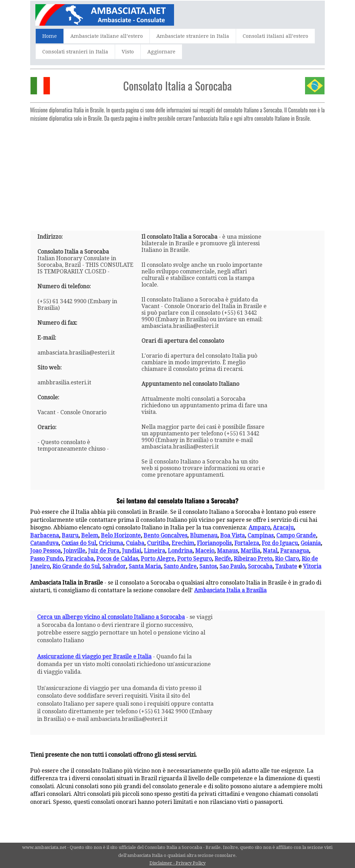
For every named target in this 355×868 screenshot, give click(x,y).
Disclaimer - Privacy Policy (177, 863)
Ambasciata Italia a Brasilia (230, 590)
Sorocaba (260, 566)
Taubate (286, 566)
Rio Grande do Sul (76, 566)
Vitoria (312, 566)
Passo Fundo (46, 559)
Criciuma (111, 543)
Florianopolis (214, 543)
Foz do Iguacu (280, 543)
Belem (90, 535)
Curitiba (158, 543)
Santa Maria (145, 566)
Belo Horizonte (121, 535)
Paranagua (295, 551)
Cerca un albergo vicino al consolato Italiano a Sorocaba (111, 617)
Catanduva (44, 543)
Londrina (180, 551)
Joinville (74, 551)
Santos (208, 566)
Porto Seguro (194, 559)
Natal (270, 551)
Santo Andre (180, 566)
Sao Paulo (232, 566)
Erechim (183, 543)
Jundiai (132, 551)
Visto (128, 52)
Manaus (227, 551)
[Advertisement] (177, 173)
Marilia (250, 551)
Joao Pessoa (45, 551)
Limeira (154, 551)
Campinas (261, 535)
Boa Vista (232, 535)
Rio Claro (287, 559)
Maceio (205, 551)
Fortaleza (247, 543)
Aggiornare (161, 52)
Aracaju (283, 527)
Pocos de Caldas (117, 559)
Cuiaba (135, 543)
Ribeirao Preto (253, 559)
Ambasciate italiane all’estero (107, 36)
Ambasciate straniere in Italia (193, 36)
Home (50, 36)
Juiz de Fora (104, 551)
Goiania (311, 543)
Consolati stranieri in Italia (75, 52)
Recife (223, 559)
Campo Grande (296, 535)
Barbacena (45, 535)
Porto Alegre (158, 559)
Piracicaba (80, 559)
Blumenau (204, 535)
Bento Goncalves (165, 535)
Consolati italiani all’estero (275, 36)
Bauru (70, 535)
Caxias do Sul (79, 543)
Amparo (259, 527)
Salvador (114, 566)
